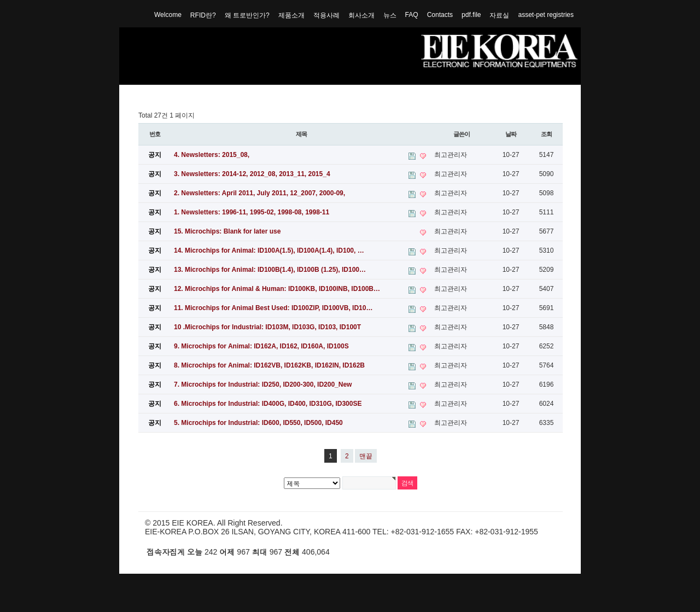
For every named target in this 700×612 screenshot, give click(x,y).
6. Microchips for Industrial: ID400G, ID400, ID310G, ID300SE (268, 404)
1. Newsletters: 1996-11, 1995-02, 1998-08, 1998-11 (252, 212)
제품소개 (291, 15)
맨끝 (366, 456)
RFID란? (203, 15)
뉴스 (390, 15)
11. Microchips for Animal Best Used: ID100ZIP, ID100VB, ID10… (273, 308)
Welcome (168, 15)
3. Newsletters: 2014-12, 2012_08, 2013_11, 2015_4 (252, 174)
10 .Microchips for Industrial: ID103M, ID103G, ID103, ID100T (267, 327)
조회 (546, 134)
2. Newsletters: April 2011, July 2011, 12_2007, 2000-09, (259, 193)
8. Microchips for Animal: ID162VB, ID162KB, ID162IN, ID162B (269, 365)
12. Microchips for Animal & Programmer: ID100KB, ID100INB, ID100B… (277, 289)
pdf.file (471, 15)
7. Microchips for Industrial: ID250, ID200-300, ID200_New (263, 384)
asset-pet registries (546, 15)
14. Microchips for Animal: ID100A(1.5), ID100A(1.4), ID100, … (269, 250)
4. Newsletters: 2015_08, (212, 155)
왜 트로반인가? (247, 15)
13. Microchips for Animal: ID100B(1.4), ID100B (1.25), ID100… (270, 270)
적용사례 (326, 15)
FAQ (412, 15)
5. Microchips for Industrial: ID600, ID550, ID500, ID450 (258, 423)
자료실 (499, 15)
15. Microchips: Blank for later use (227, 231)
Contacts (440, 15)
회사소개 (361, 15)
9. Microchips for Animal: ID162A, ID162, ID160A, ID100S (261, 346)
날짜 (511, 134)
